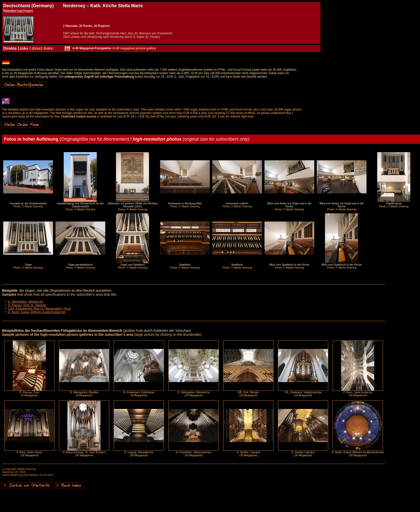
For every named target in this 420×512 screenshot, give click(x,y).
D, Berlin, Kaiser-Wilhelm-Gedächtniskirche (37, 312)
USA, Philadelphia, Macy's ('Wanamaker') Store (39, 309)
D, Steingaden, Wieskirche (26, 302)
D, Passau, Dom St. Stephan (27, 305)
